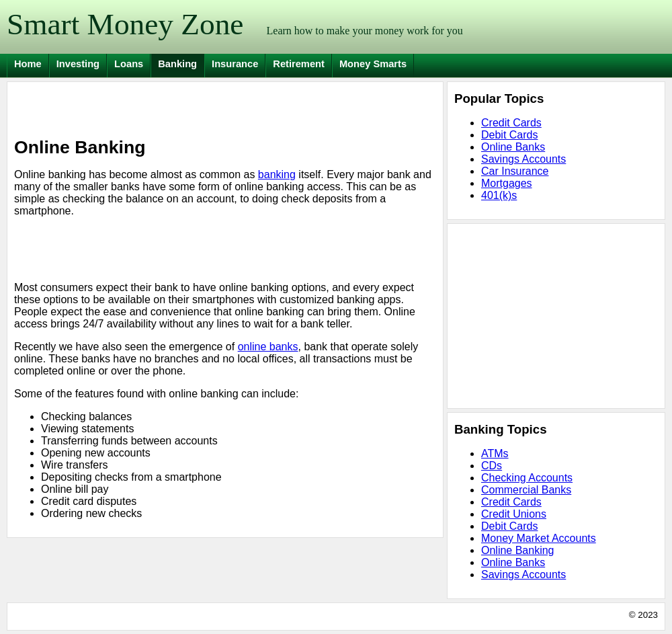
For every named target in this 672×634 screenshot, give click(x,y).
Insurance (235, 64)
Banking (177, 64)
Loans (129, 64)
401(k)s (499, 195)
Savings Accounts (523, 159)
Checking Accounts (527, 478)
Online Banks (513, 147)
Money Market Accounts (539, 538)
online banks (268, 347)
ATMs (495, 453)
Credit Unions (514, 514)
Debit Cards (509, 135)
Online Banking (518, 550)
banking (277, 174)
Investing (78, 64)
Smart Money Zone (125, 24)
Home (28, 64)
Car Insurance (515, 171)
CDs (492, 466)
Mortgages (507, 183)
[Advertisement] (171, 109)
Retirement (299, 64)
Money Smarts (373, 64)
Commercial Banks (526, 490)
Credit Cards (511, 123)
